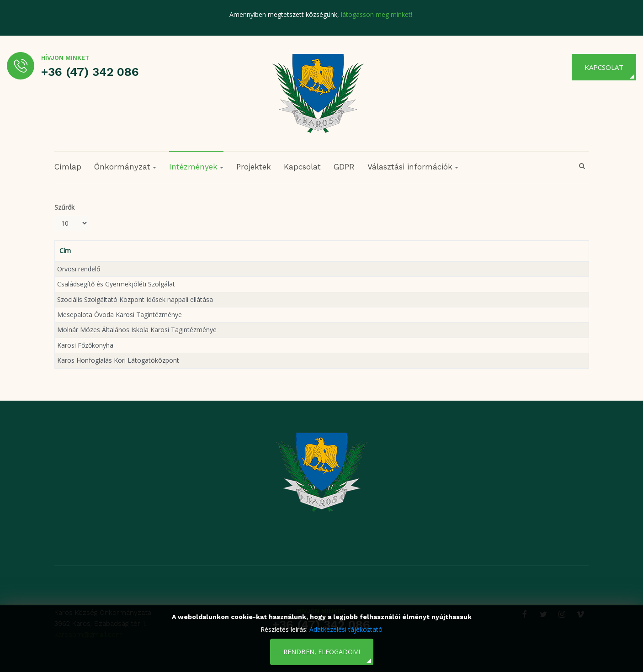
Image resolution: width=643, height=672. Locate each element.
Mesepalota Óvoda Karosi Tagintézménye (120, 315)
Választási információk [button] (413, 167)
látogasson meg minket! (377, 14)
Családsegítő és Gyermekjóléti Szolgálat (116, 284)
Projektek (254, 167)
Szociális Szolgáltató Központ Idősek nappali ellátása (135, 299)
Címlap (68, 167)
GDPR (344, 167)
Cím (65, 251)
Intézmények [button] (196, 167)
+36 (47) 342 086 (90, 72)
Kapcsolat (604, 67)
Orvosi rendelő (79, 269)
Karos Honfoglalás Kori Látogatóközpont (118, 360)
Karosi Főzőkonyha (85, 345)
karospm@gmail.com (88, 635)
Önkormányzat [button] (125, 167)
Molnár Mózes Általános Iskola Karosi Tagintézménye (137, 330)
